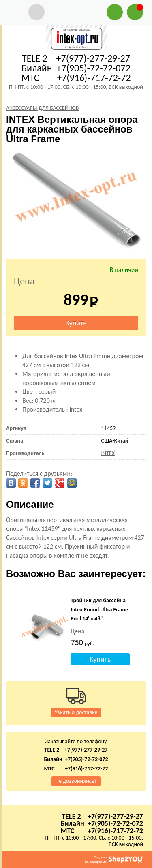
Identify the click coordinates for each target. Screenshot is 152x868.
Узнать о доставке (76, 712)
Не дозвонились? (76, 781)
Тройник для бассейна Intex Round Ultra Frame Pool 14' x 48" (99, 609)
